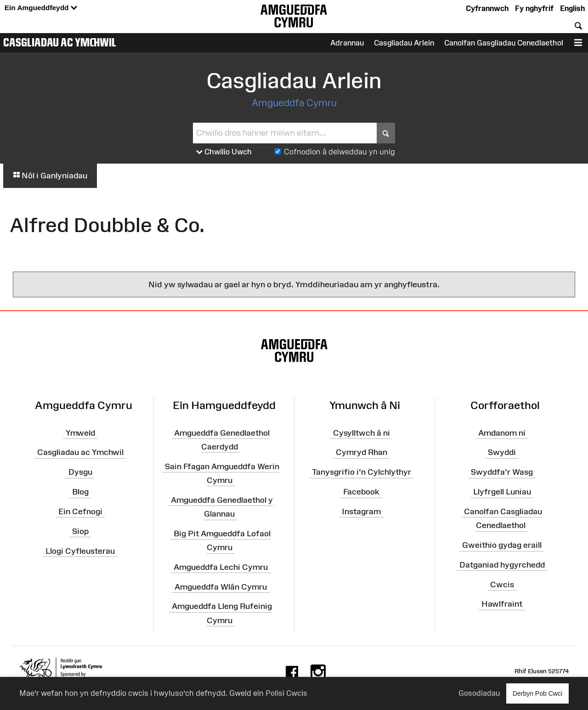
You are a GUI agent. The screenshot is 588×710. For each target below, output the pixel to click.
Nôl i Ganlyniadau (50, 176)
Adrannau (347, 43)
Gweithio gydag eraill (502, 545)
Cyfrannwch (487, 8)
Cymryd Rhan (362, 452)
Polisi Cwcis (286, 693)
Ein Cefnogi (80, 511)
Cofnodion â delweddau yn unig (339, 152)
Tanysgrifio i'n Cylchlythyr (362, 472)
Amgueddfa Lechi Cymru (221, 567)
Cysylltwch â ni (362, 432)
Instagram (361, 511)
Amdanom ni (502, 432)
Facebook (361, 492)
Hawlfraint (502, 604)
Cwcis (502, 584)
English (572, 8)
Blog (80, 492)
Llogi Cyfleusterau (80, 551)
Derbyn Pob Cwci (537, 693)
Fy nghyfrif (534, 8)
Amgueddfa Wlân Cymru (221, 586)
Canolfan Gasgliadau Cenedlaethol (504, 43)
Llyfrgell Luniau (502, 492)
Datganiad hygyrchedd (502, 565)
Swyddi (502, 452)
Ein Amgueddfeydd (41, 8)
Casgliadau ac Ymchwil (60, 42)
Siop (80, 531)
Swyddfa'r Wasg (502, 472)
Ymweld (80, 432)
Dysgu (80, 472)
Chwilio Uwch (224, 152)
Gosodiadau (479, 693)
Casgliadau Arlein (404, 43)
